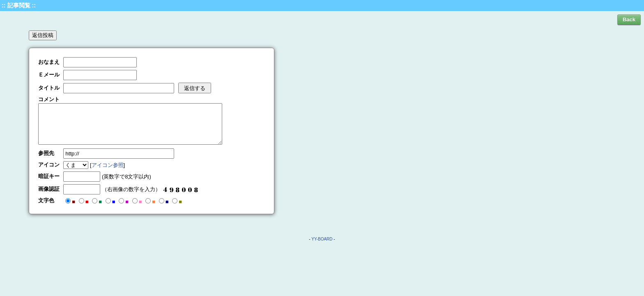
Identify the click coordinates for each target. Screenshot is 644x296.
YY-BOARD (322, 239)
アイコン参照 (108, 165)
